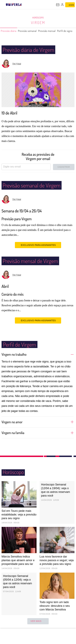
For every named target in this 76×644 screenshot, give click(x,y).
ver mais (38, 621)
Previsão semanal (28, 32)
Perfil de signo (67, 32)
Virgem (38, 22)
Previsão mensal (49, 32)
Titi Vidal (17, 64)
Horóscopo (38, 18)
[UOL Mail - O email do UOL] (58, 5)
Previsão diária (9, 32)
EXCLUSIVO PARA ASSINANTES (38, 245)
